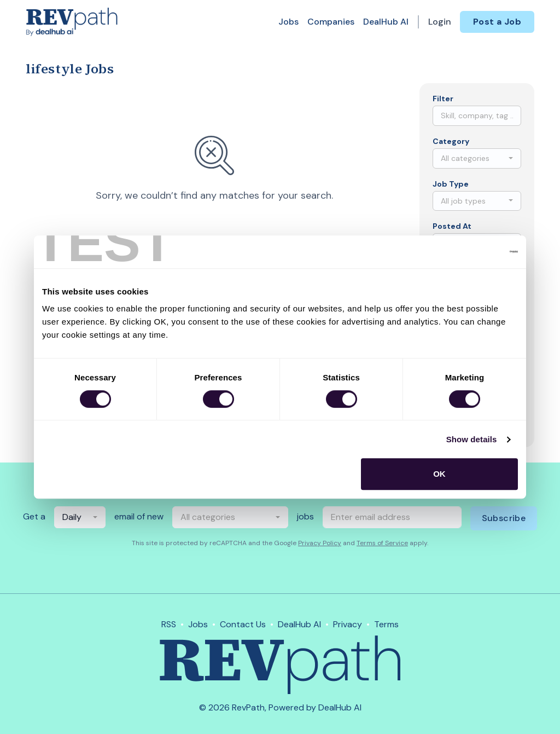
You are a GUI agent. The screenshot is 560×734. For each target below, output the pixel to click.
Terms (386, 624)
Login (440, 22)
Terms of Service (382, 543)
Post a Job (497, 22)
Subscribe (504, 518)
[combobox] (477, 158)
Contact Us (243, 624)
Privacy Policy (320, 543)
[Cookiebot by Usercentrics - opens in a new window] (470, 252)
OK (439, 474)
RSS (169, 624)
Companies (331, 22)
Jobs (288, 22)
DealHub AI (386, 22)
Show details (472, 439)
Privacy (348, 624)
